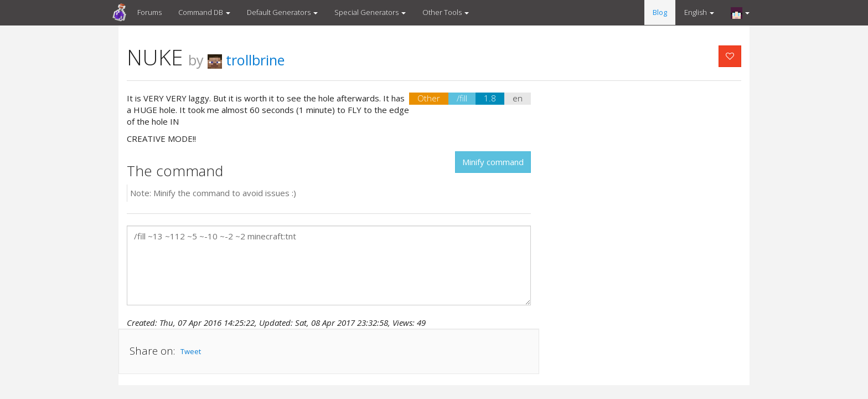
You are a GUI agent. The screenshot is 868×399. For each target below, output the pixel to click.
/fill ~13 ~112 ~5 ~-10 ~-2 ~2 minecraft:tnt (329, 265)
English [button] (699, 12)
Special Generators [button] (370, 12)
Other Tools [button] (446, 12)
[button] (740, 13)
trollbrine (246, 60)
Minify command (493, 162)
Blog (660, 12)
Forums (149, 12)
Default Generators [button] (282, 12)
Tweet (191, 351)
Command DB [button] (204, 12)
